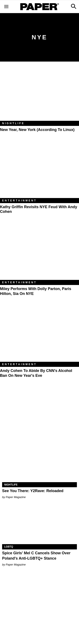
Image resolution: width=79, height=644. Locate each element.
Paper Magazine (16, 497)
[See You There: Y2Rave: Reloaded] (39, 463)
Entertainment (19, 201)
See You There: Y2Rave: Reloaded (33, 491)
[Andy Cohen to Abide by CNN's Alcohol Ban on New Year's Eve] (39, 335)
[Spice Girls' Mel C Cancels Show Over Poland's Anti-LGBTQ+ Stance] (39, 526)
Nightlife (13, 123)
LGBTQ (9, 547)
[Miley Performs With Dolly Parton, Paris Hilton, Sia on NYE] (39, 253)
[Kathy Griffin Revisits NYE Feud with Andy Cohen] (39, 172)
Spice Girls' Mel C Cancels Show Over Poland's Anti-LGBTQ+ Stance (36, 556)
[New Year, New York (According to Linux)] (39, 94)
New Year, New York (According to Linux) (37, 130)
